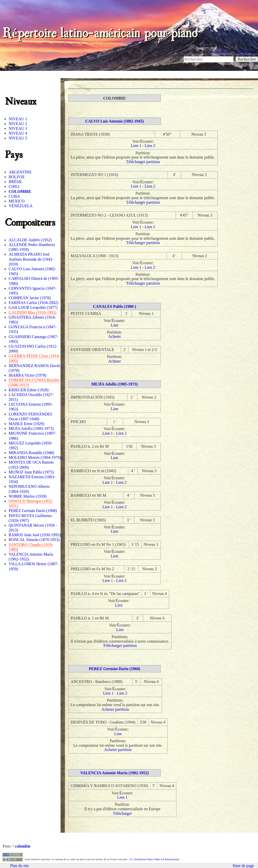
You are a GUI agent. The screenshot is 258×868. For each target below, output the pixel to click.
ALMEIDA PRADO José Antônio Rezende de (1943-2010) (31, 259)
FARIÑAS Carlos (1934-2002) (33, 303)
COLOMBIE (20, 191)
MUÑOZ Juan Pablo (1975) (31, 472)
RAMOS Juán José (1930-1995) (35, 535)
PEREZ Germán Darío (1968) (33, 511)
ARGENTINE (20, 172)
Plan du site (20, 866)
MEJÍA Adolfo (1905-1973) (31, 428)
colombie (23, 846)
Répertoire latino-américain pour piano (100, 32)
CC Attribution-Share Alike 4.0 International (154, 859)
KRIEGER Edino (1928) (28, 390)
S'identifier (245, 52)
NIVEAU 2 (18, 124)
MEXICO (17, 201)
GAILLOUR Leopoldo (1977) (33, 307)
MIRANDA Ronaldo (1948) (31, 453)
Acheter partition (115, 709)
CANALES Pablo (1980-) (115, 306)
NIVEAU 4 (18, 133)
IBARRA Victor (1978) (27, 375)
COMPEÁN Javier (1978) (30, 298)
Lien (115, 325)
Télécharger (122, 813)
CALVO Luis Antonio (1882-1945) (114, 121)
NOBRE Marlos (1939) (27, 496)
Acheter (115, 336)
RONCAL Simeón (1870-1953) (34, 540)
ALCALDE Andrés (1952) (30, 240)
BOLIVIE (17, 177)
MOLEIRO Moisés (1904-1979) (35, 457)
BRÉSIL (15, 182)
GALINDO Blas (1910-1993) (32, 312)
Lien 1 (136, 146)
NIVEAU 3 (18, 128)
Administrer (220, 52)
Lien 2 (150, 146)
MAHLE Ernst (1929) (26, 424)
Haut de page (243, 866)
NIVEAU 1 (18, 119)
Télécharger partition (143, 162)
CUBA (14, 196)
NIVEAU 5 (18, 138)
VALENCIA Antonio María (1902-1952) (115, 773)
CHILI (14, 186)
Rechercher (247, 59)
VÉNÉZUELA (21, 206)
